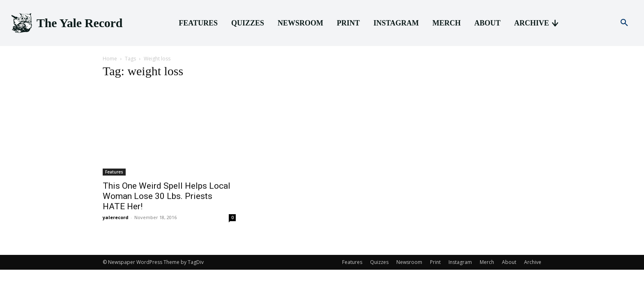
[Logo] (66, 23)
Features (114, 172)
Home (110, 59)
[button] (624, 23)
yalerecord (116, 217)
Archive (533, 262)
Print (435, 262)
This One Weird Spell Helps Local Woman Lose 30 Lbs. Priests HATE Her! (167, 196)
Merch (487, 262)
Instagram (460, 262)
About (509, 262)
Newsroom (409, 262)
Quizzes (379, 262)
